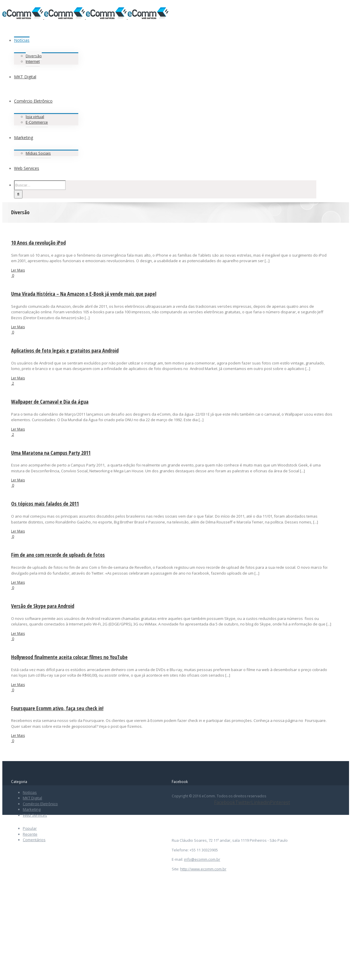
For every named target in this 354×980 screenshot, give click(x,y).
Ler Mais (18, 270)
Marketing (32, 809)
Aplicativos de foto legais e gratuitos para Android (65, 350)
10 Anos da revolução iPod (38, 243)
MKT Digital (32, 798)
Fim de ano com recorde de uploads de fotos (58, 555)
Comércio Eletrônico (40, 804)
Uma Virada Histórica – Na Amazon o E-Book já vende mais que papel (84, 294)
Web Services (35, 815)
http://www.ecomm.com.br (203, 869)
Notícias (30, 792)
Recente (30, 834)
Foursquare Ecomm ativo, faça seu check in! (57, 708)
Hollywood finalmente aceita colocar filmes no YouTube (69, 657)
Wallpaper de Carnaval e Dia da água (50, 402)
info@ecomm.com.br (202, 859)
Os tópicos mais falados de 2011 (45, 504)
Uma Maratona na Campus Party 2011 (51, 453)
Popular (30, 828)
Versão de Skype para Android (43, 606)
